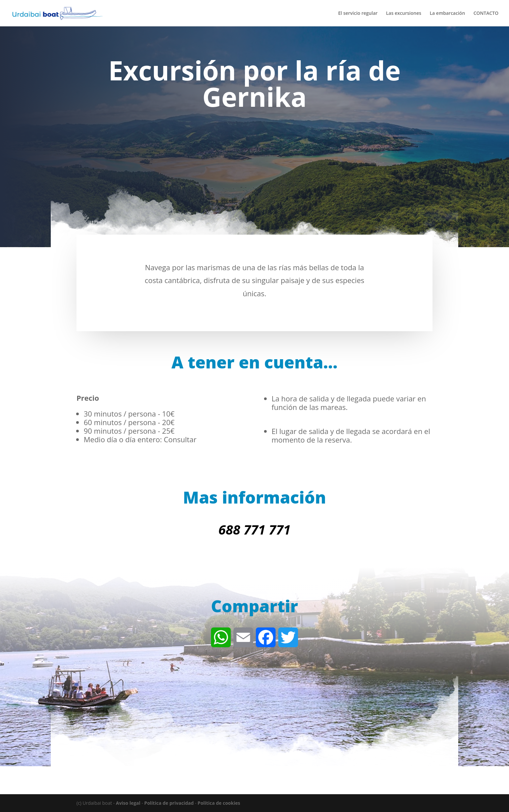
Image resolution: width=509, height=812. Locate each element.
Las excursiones (404, 14)
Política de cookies (219, 803)
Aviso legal (128, 803)
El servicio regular (358, 14)
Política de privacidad (169, 803)
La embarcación (447, 14)
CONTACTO (486, 14)
